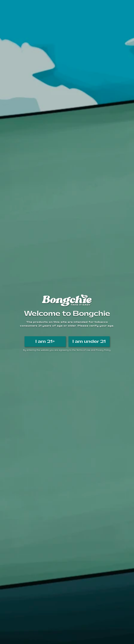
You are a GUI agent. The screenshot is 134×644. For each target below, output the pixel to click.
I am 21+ (45, 341)
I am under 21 (89, 341)
